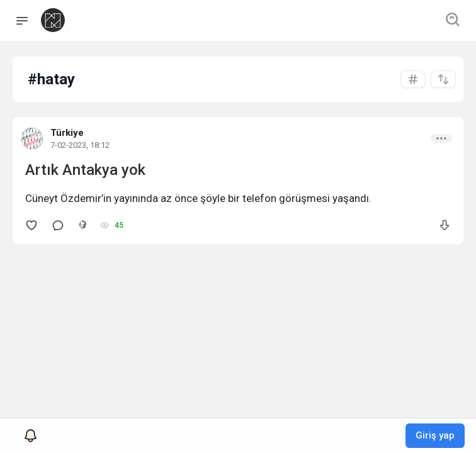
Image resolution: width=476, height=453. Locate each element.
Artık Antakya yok (85, 170)
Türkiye (67, 133)
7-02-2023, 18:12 (80, 145)
